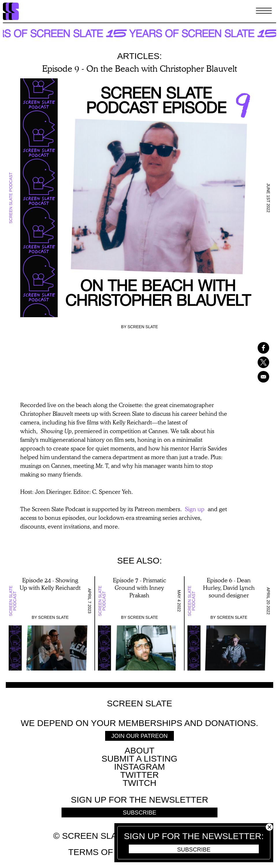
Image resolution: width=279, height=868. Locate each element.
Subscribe (194, 849)
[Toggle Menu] (264, 11)
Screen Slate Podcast (11, 198)
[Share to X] (260, 362)
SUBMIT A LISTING (140, 759)
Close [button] (269, 827)
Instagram (139, 767)
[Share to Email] (260, 377)
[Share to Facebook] (260, 348)
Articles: (140, 56)
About (139, 750)
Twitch (140, 783)
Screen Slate (143, 327)
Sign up (195, 509)
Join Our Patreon (140, 736)
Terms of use (101, 852)
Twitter (139, 775)
